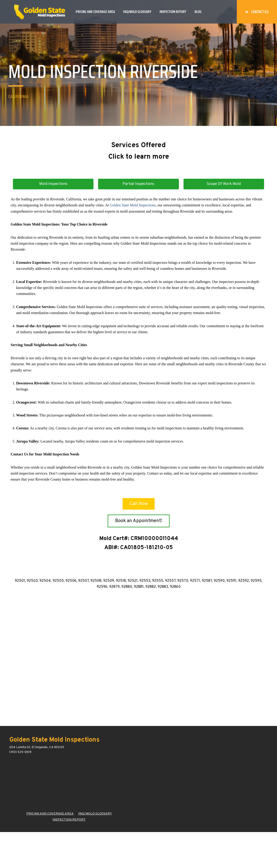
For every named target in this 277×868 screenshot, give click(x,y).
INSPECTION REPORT (69, 820)
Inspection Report (173, 12)
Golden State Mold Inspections (133, 205)
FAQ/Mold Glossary (137, 12)
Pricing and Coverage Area (95, 12)
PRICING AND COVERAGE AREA (50, 814)
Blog (198, 12)
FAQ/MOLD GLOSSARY (95, 814)
